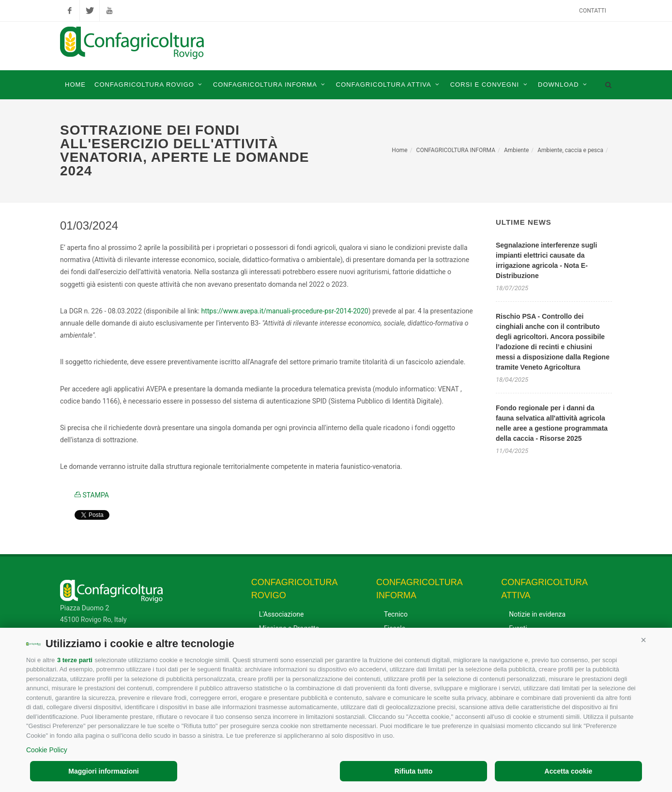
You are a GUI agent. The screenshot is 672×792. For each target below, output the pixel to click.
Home (399, 150)
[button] (643, 640)
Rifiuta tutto (414, 771)
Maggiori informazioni (103, 771)
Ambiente (516, 150)
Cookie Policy (47, 750)
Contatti (593, 11)
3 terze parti (75, 660)
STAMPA (92, 495)
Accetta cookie (569, 771)
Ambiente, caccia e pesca (570, 150)
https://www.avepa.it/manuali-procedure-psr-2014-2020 (284, 311)
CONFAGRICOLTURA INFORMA (456, 150)
